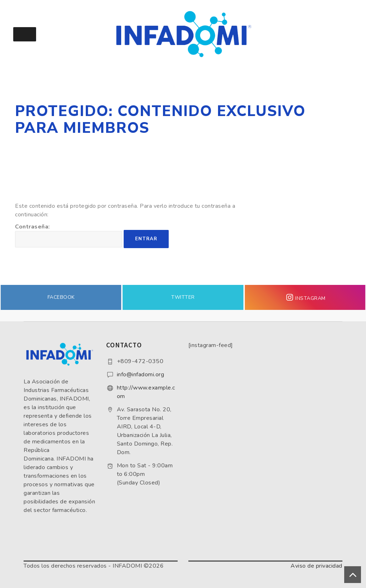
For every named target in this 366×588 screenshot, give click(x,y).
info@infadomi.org (141, 375)
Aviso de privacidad (316, 566)
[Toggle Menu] (25, 34)
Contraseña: (68, 235)
